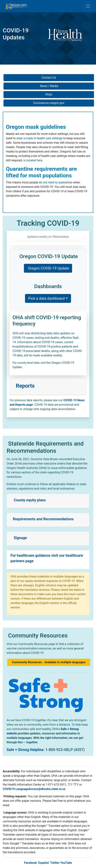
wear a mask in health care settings (39, 138)
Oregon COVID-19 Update (48, 268)
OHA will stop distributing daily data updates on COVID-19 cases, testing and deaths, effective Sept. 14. (46, 338)
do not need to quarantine (56, 182)
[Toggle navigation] (88, 6)
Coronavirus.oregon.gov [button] (49, 103)
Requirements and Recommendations (43, 519)
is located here (33, 160)
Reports (25, 386)
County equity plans (29, 500)
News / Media (49, 86)
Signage (20, 538)
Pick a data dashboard (46, 298)
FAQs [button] (49, 94)
